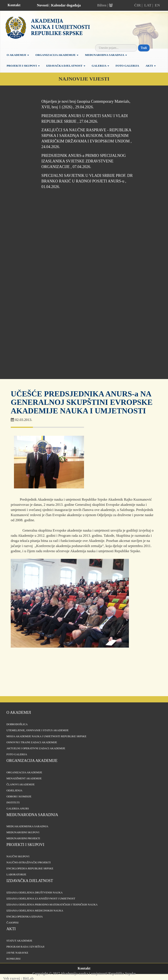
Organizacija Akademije (57, 55)
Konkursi (13, 959)
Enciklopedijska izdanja (25, 917)
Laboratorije (16, 875)
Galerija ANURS (18, 809)
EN (157, 5)
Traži (144, 48)
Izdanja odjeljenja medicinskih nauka (35, 911)
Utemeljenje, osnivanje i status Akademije (37, 730)
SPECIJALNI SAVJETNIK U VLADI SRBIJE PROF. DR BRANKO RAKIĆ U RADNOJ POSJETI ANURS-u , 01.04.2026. (87, 181)
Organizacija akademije (32, 761)
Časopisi (12, 923)
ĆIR (137, 5)
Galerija (100, 66)
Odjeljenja (14, 790)
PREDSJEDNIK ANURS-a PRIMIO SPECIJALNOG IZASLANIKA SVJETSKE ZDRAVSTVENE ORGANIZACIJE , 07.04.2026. (84, 161)
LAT (148, 5)
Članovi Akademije (21, 784)
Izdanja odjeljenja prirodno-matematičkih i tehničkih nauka (52, 905)
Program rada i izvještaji (25, 947)
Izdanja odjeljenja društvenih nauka (34, 893)
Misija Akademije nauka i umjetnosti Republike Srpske (46, 736)
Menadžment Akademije (24, 778)
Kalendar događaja (66, 5)
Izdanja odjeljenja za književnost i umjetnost (41, 899)
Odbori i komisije (19, 797)
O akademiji (18, 55)
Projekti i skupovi (23, 66)
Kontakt (14, 5)
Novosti (43, 5)
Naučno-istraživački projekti (29, 862)
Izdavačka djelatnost (66, 66)
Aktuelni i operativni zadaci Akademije (36, 748)
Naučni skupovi (18, 856)
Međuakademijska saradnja (27, 826)
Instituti (13, 803)
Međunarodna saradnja (106, 55)
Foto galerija (127, 66)
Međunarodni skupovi (23, 832)
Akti (150, 66)
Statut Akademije (19, 941)
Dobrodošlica (17, 724)
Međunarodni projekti (23, 838)
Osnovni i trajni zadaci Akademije (32, 742)
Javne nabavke (17, 953)
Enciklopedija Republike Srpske (30, 868)
